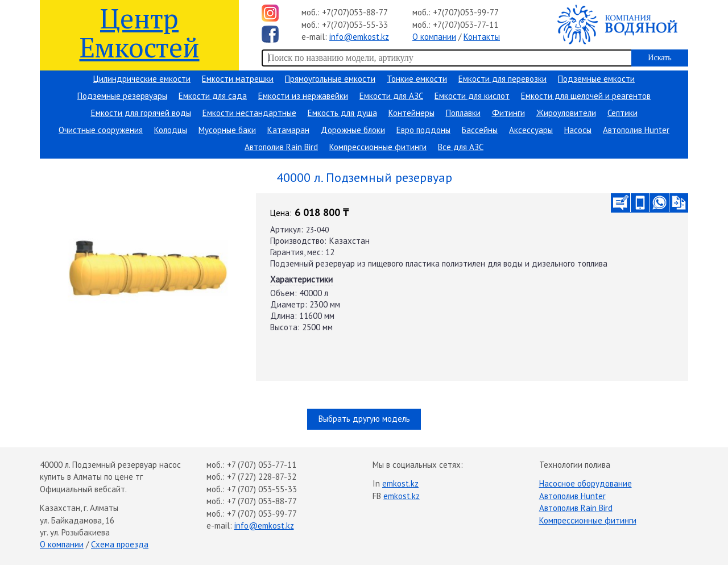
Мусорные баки (227, 130)
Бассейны (480, 130)
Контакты (482, 37)
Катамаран (288, 130)
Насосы (578, 130)
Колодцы (171, 130)
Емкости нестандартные (249, 113)
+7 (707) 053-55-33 (262, 489)
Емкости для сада (213, 96)
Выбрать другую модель (364, 419)
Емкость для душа (342, 113)
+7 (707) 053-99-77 (262, 514)
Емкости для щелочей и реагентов (586, 96)
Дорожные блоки (353, 130)
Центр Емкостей (140, 32)
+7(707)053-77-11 (466, 25)
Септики (622, 113)
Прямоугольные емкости (330, 79)
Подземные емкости (596, 79)
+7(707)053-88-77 (355, 12)
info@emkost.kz (359, 37)
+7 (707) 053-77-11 (262, 465)
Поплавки (463, 113)
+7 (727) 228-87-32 (262, 477)
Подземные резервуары (122, 96)
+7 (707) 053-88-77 (262, 501)
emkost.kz (400, 483)
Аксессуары (531, 130)
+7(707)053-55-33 (355, 25)
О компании (434, 37)
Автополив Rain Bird (281, 147)
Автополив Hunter (636, 130)
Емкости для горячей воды (141, 113)
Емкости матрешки (238, 79)
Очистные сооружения (101, 130)
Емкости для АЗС (391, 96)
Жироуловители (566, 113)
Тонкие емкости (417, 79)
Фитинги (508, 113)
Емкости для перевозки (502, 79)
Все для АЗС (461, 147)
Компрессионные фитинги (378, 147)
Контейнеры (411, 113)
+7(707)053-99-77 (466, 12)
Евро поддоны (423, 130)
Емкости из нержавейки (303, 96)
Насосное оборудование (586, 483)
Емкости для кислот (472, 96)
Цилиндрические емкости (142, 79)
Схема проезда (120, 544)
